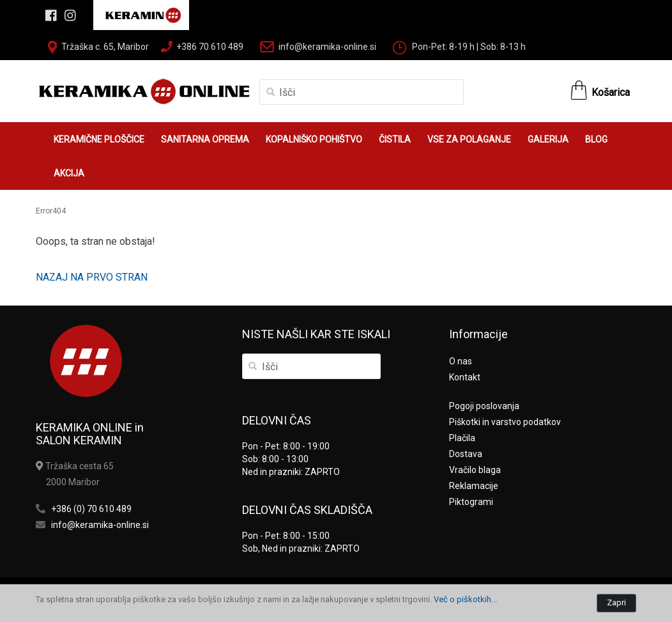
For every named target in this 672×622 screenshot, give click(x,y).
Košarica (611, 92)
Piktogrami (471, 502)
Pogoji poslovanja (484, 406)
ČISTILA (395, 139)
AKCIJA (69, 173)
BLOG (596, 139)
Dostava (466, 454)
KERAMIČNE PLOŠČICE (99, 139)
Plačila (462, 438)
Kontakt (465, 377)
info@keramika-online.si (327, 47)
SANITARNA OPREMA (205, 139)
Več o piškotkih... (465, 599)
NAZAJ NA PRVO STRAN (92, 277)
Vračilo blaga (475, 470)
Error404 (51, 211)
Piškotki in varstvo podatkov (505, 422)
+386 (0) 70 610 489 (91, 509)
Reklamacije (474, 486)
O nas (461, 361)
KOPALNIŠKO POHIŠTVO (314, 139)
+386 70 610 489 (210, 47)
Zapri (616, 603)
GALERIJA (548, 139)
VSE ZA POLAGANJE (469, 139)
